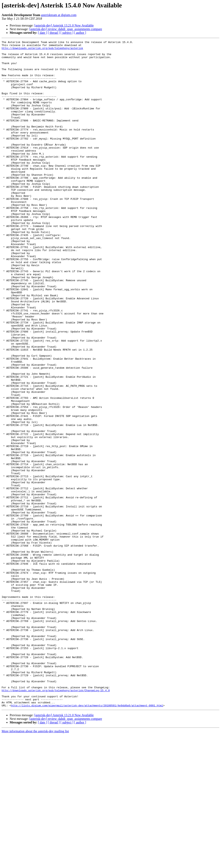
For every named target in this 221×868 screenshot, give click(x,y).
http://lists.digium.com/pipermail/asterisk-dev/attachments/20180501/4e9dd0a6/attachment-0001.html (87, 839)
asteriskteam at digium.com (59, 15)
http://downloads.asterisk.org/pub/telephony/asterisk (42, 50)
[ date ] (42, 33)
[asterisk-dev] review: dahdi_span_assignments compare (66, 29)
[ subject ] (67, 33)
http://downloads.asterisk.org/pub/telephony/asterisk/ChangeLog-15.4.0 (56, 821)
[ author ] (80, 33)
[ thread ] (54, 33)
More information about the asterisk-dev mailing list (35, 864)
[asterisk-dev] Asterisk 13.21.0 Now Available (64, 25)
